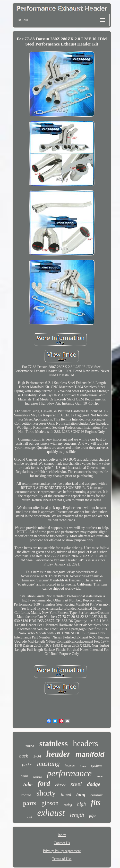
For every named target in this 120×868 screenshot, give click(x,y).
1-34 (37, 756)
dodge (94, 784)
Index (62, 835)
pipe (93, 816)
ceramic (96, 795)
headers (85, 743)
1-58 (30, 817)
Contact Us (62, 843)
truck (83, 766)
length (77, 815)
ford (44, 783)
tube (28, 784)
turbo (30, 746)
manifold (90, 755)
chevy (60, 785)
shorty (46, 793)
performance (69, 773)
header (58, 754)
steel (76, 784)
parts (30, 803)
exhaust (51, 813)
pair (27, 765)
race (100, 776)
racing (68, 805)
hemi (24, 776)
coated (26, 795)
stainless (54, 743)
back (23, 756)
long (81, 794)
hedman (70, 765)
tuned (66, 794)
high (81, 804)
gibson (50, 803)
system (96, 766)
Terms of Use (62, 859)
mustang (48, 764)
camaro (37, 777)
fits (96, 802)
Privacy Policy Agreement (62, 851)
